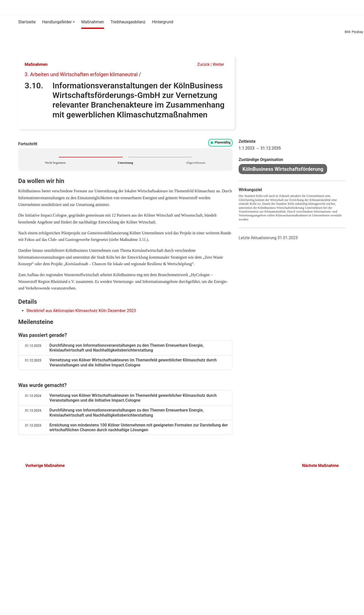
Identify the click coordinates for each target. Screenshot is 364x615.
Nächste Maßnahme (322, 466)
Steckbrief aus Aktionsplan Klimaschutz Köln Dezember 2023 (81, 311)
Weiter (220, 64)
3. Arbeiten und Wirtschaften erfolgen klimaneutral (81, 74)
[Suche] (340, 7)
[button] (58, 22)
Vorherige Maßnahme (43, 466)
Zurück (201, 64)
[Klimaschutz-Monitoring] (19, 7)
